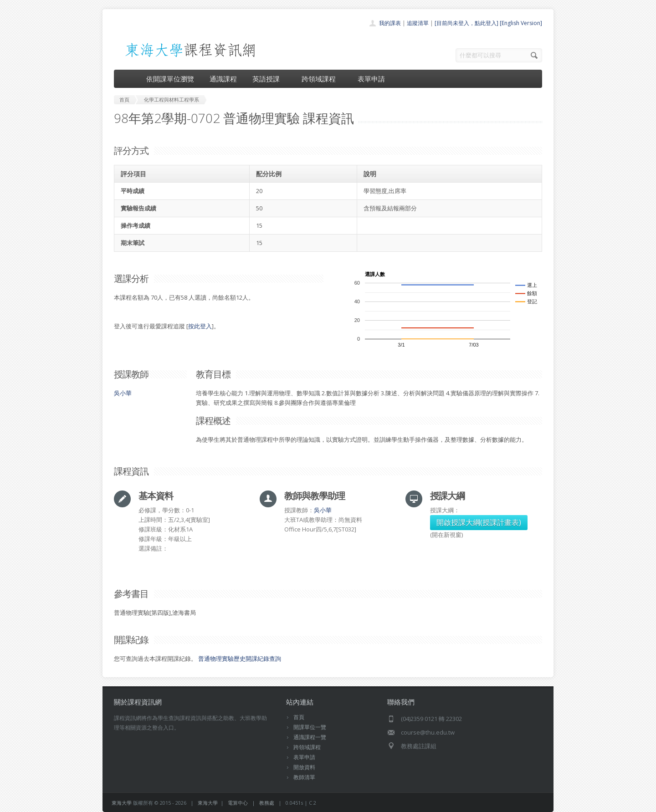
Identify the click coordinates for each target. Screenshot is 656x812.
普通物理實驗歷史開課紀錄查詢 (240, 659)
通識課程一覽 (310, 737)
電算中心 (238, 803)
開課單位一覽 (310, 727)
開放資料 (304, 767)
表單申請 (371, 79)
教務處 (267, 803)
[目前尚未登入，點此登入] (466, 23)
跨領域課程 (322, 79)
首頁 (299, 717)
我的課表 (390, 23)
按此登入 (200, 326)
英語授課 (269, 79)
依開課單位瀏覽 (170, 79)
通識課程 (223, 79)
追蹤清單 (418, 23)
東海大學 (122, 803)
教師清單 (304, 777)
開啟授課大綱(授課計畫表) (479, 522)
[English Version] (521, 23)
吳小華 (123, 393)
